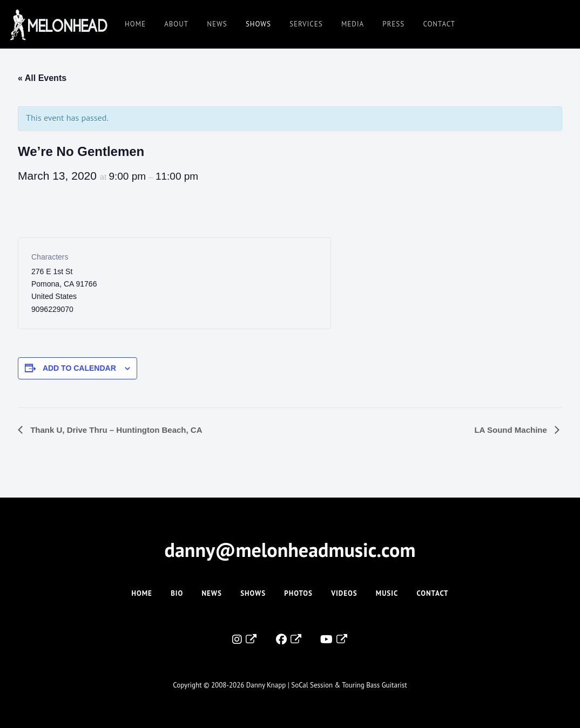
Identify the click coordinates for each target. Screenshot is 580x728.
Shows (258, 24)
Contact (439, 24)
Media (353, 24)
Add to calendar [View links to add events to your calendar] (79, 368)
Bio (177, 593)
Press (393, 24)
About (176, 24)
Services (306, 24)
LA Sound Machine (512, 430)
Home (135, 24)
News (217, 24)
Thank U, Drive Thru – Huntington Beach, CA (115, 430)
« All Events (42, 78)
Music (387, 593)
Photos (298, 593)
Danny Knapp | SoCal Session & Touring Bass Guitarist (327, 685)
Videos (344, 593)
